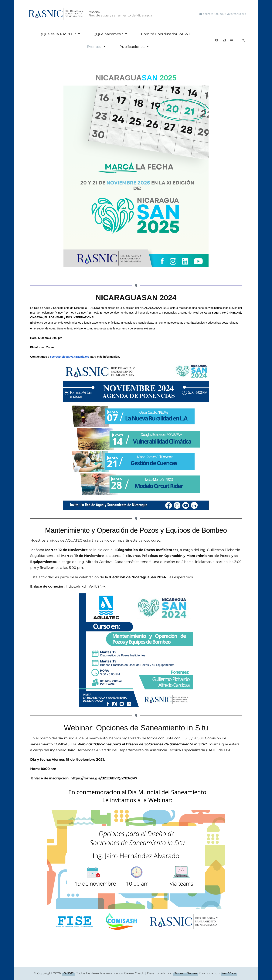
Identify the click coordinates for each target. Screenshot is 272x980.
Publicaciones (132, 47)
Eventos (94, 47)
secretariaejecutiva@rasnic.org (225, 14)
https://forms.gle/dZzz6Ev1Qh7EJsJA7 (104, 778)
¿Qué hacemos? (109, 34)
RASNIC (94, 12)
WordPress (229, 973)
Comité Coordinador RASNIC (167, 34)
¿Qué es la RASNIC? (58, 34)
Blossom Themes (185, 973)
